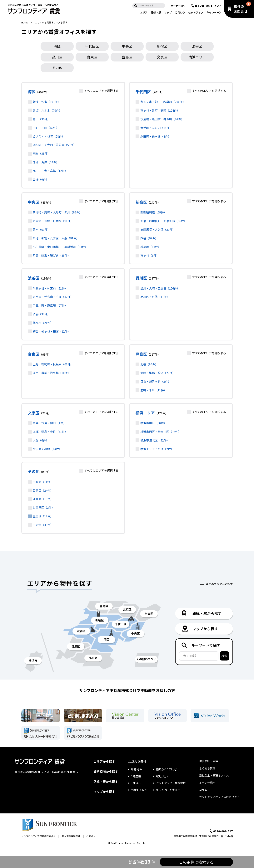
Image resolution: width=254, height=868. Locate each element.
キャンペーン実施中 (168, 790)
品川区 (57, 57)
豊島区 (127, 57)
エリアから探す (104, 761)
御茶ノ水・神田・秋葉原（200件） (163, 102)
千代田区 (92, 46)
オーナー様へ (178, 6)
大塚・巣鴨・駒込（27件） (158, 373)
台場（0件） (41, 179)
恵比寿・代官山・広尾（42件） (53, 297)
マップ (168, 12)
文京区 (162, 57)
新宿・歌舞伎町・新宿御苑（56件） (164, 221)
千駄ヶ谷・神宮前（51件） (50, 288)
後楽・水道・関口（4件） (49, 423)
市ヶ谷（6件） (150, 255)
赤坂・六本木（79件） (47, 110)
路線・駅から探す (106, 782)
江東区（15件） (43, 499)
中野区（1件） (42, 482)
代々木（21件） (43, 323)
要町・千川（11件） (153, 390)
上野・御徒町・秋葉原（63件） (53, 364)
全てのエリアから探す (219, 584)
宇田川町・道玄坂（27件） (50, 305)
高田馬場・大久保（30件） (158, 229)
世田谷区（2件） (44, 507)
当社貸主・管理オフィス (214, 775)
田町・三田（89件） (46, 128)
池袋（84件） (149, 364)
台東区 (92, 57)
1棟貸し (136, 783)
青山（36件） (41, 119)
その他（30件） (43, 525)
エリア (144, 12)
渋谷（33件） (41, 314)
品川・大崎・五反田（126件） (160, 288)
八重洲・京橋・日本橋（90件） (53, 221)
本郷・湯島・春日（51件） (50, 432)
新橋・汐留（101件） (47, 102)
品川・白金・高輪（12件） (50, 171)
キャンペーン (214, 12)
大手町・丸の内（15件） (156, 128)
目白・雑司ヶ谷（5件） (156, 381)
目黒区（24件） (43, 490)
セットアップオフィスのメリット (219, 797)
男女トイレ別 (139, 790)
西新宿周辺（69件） (153, 212)
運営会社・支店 (209, 761)
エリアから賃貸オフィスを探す (51, 22)
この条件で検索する (196, 862)
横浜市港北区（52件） (155, 440)
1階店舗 (136, 776)
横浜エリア (145, 413)
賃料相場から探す (106, 771)
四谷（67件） (149, 238)
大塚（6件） (41, 440)
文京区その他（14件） (47, 449)
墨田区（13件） (43, 516)
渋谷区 (197, 46)
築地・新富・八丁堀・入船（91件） (56, 238)
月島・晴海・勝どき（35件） (52, 255)
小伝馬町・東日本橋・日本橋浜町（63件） (60, 247)
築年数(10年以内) (167, 769)
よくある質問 (207, 768)
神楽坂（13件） (151, 247)
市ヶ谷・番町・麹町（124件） (160, 110)
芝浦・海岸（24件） (46, 162)
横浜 (197, 57)
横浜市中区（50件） (153, 423)
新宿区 (162, 46)
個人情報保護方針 (71, 836)
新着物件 (137, 769)
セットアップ (196, 12)
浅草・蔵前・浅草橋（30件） (52, 373)
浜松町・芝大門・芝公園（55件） (54, 145)
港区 (57, 46)
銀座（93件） (41, 229)
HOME (25, 22)
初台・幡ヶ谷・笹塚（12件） (52, 331)
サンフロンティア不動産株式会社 (39, 836)
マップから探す (104, 792)
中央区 (127, 46)
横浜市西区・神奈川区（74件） (161, 432)
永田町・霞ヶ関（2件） (156, 136)
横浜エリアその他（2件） (157, 449)
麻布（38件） (41, 153)
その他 (57, 68)
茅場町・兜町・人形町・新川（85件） (57, 212)
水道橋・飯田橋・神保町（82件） (162, 119)
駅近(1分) (162, 776)
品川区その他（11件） (155, 297)
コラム (203, 790)
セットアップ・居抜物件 (171, 783)
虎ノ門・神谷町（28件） (49, 136)
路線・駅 (156, 12)
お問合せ (91, 836)
